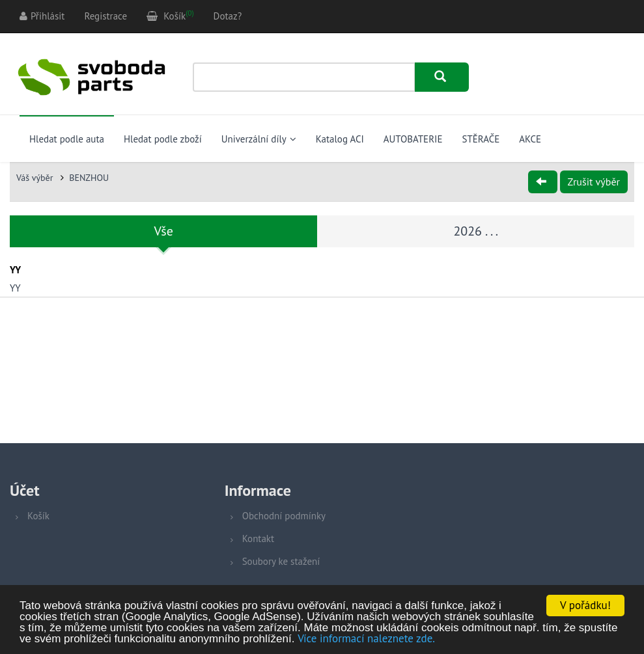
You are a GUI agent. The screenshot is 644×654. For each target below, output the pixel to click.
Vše (164, 231)
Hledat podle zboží (163, 139)
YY (15, 288)
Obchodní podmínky (284, 516)
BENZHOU (89, 178)
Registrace (105, 16)
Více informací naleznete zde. (366, 639)
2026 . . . (476, 231)
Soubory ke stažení (281, 561)
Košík (38, 516)
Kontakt (258, 538)
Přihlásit (42, 16)
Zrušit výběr (594, 182)
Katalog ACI (340, 139)
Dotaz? (228, 16)
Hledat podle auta (67, 139)
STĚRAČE (481, 139)
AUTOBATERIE (413, 139)
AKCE (530, 139)
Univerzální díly (259, 139)
